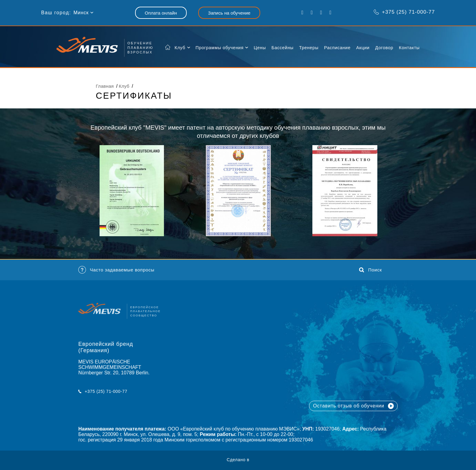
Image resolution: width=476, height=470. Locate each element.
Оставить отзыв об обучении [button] (353, 409)
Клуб (180, 48)
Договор (384, 48)
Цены (260, 48)
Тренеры (309, 48)
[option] (132, 191)
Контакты (409, 48)
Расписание (337, 48)
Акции (363, 48)
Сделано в (238, 460)
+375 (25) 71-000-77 (404, 12)
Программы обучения (219, 48)
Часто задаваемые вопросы (116, 277)
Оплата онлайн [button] (161, 13)
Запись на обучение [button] (229, 13)
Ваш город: (56, 13)
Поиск (371, 277)
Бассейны (282, 48)
